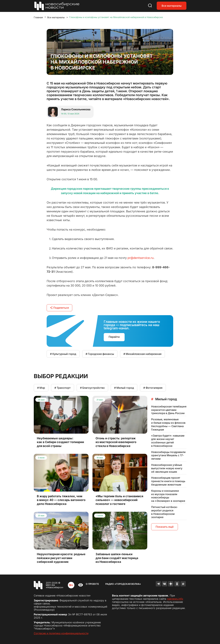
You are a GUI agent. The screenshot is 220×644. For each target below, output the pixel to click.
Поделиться (59, 308)
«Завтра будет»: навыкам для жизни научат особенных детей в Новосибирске (168, 441)
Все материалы (172, 6)
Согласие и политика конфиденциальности (61, 633)
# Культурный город (63, 354)
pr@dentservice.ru (141, 258)
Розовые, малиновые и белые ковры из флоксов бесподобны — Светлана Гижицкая (168, 424)
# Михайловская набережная (142, 354)
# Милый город (124, 388)
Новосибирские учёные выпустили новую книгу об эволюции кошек (167, 468)
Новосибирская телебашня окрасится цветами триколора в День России (169, 410)
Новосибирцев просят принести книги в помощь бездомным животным (168, 481)
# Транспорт (63, 388)
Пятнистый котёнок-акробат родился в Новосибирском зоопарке (164, 512)
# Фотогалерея (153, 388)
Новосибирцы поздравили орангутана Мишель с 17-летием (168, 455)
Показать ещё (165, 527)
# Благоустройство (92, 388)
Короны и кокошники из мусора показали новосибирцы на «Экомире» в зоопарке (168, 496)
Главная (38, 17)
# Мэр (41, 388)
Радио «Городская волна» (123, 584)
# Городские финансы (100, 354)
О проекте (92, 584)
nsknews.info (175, 599)
